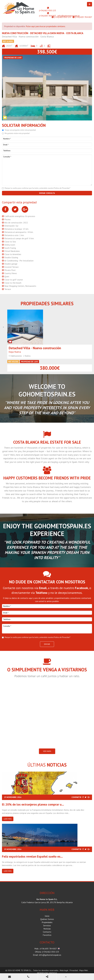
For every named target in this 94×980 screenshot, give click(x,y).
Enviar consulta (47, 193)
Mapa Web (84, 970)
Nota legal (64, 970)
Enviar (47, 644)
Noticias (47, 929)
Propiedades (47, 922)
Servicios (47, 925)
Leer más (8, 819)
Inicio (47, 916)
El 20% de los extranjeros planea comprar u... (33, 804)
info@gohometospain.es (69, 16)
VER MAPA (47, 751)
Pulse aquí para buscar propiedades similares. (46, 26)
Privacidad (74, 970)
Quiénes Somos (47, 919)
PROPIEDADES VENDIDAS (47, 973)
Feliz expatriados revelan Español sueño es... (32, 856)
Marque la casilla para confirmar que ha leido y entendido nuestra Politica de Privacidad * (38, 188)
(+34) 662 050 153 (48, 10)
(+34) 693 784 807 (47, 16)
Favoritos (47, 935)
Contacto (47, 932)
